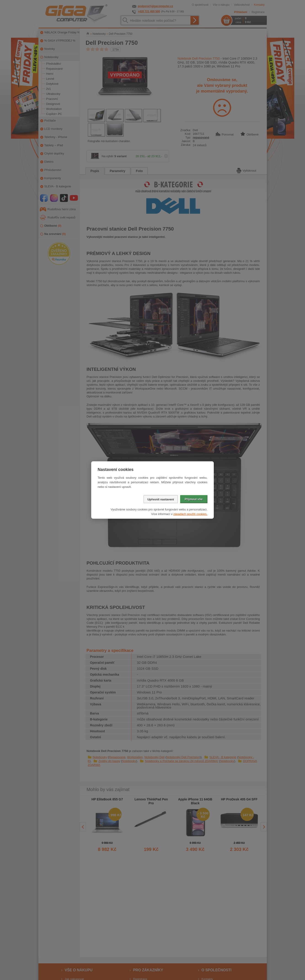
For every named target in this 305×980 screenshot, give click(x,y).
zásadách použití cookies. (190, 514)
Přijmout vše (194, 499)
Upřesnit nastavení (161, 499)
